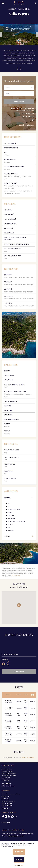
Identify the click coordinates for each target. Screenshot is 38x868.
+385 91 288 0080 (28, 114)
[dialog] (19, 854)
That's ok (19, 852)
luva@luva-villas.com (27, 125)
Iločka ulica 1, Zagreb (8, 786)
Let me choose (19, 865)
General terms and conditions (11, 794)
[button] (1, 34)
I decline (19, 860)
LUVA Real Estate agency (16, 836)
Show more (16, 576)
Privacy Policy (6, 796)
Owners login (6, 823)
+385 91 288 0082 (28, 117)
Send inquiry (19, 102)
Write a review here (28, 758)
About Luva (5, 799)
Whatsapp (5, 808)
